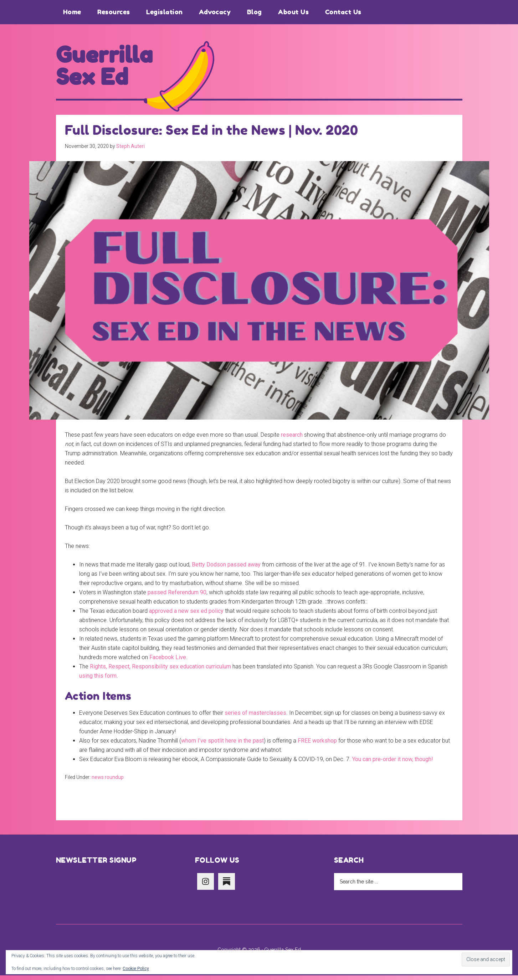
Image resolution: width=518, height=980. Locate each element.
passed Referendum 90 (177, 597)
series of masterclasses (255, 717)
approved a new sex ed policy (186, 615)
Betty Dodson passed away (226, 569)
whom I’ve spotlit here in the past (222, 745)
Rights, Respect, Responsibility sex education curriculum (160, 671)
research (292, 439)
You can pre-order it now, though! (393, 764)
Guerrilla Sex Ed (109, 68)
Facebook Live (168, 662)
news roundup (108, 782)
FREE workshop (317, 745)
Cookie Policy (136, 969)
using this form (98, 680)
